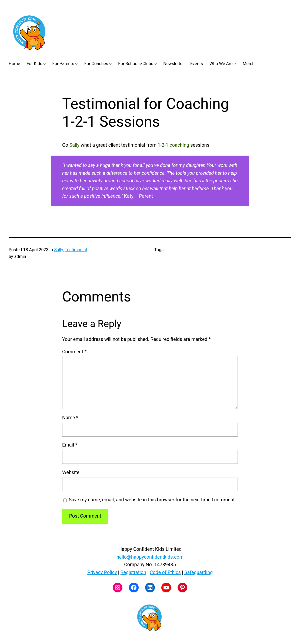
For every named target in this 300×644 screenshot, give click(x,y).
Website (71, 472)
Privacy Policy (102, 572)
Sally (74, 145)
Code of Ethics (165, 572)
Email (70, 445)
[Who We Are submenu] (235, 63)
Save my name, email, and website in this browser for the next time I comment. (152, 500)
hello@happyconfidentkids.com (150, 557)
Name (70, 417)
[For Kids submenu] (44, 63)
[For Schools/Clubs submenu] (156, 63)
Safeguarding (199, 572)
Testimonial (76, 250)
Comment (74, 352)
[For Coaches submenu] (110, 63)
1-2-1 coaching (173, 145)
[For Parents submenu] (76, 63)
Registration (133, 572)
